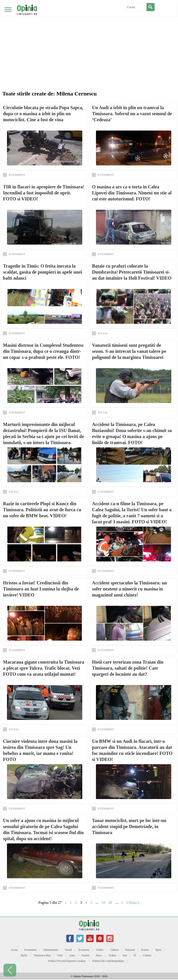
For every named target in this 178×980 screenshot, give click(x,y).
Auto (72, 955)
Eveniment (30, 950)
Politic (100, 950)
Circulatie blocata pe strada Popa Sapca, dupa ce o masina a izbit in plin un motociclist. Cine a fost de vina (43, 114)
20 (110, 903)
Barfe (24, 955)
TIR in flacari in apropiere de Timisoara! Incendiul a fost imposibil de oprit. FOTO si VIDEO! (44, 193)
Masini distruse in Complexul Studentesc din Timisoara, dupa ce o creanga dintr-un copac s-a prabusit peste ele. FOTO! (43, 351)
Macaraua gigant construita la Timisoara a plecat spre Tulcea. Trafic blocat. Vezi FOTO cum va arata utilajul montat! (44, 668)
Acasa (14, 950)
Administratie (51, 950)
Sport (158, 950)
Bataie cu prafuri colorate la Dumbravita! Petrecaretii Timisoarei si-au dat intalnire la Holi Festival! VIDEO (132, 272)
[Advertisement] (89, 35)
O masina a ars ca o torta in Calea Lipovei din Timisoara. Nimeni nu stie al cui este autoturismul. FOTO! (132, 193)
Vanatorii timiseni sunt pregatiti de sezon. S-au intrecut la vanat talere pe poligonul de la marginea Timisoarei (129, 351)
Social (68, 950)
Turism (86, 955)
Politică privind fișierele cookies (67, 961)
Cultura (114, 950)
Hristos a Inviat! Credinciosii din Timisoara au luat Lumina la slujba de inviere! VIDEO (41, 589)
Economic (84, 950)
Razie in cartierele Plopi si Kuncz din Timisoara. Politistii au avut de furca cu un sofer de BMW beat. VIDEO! (42, 510)
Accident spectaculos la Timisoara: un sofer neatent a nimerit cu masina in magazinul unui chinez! (130, 589)
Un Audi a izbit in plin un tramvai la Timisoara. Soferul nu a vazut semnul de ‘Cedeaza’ (132, 114)
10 (103, 903)
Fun (125, 955)
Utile (60, 955)
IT (135, 955)
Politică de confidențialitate (108, 961)
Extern (145, 950)
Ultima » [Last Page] (133, 903)
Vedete (112, 955)
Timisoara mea (42, 955)
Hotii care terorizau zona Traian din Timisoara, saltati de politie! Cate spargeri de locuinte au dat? (128, 668)
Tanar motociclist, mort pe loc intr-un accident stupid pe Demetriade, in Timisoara (129, 826)
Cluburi (147, 955)
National (130, 950)
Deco (99, 955)
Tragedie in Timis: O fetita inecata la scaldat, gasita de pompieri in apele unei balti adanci (43, 272)
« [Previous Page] (66, 903)
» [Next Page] (122, 903)
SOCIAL (103, 333)
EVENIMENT (17, 175)
